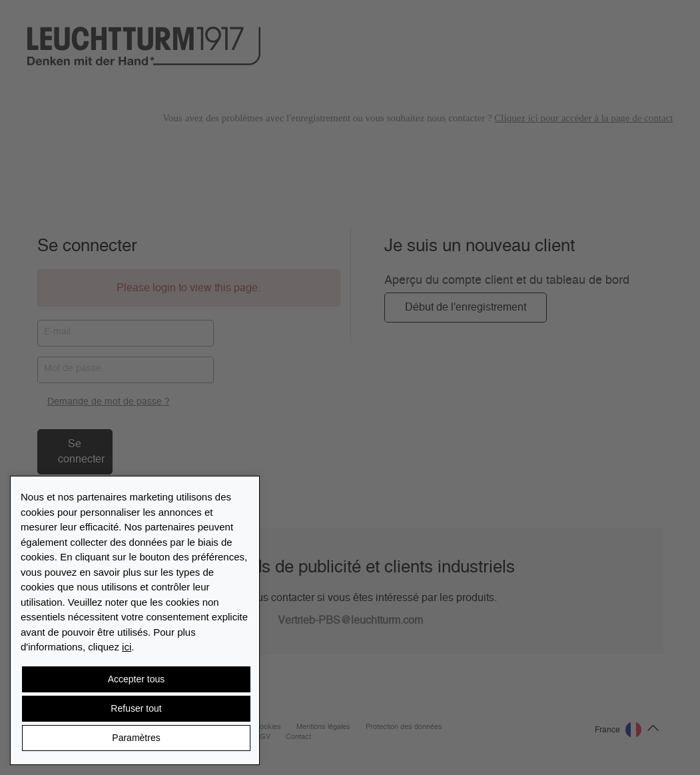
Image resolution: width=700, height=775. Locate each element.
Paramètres (136, 738)
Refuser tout (136, 708)
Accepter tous (137, 679)
